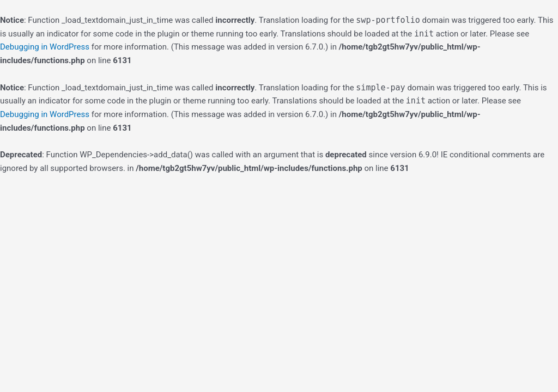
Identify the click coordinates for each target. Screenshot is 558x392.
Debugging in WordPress (45, 47)
